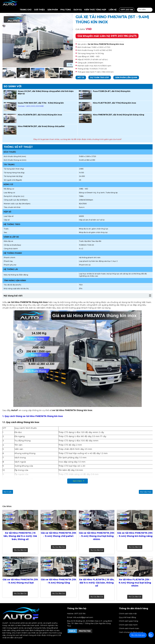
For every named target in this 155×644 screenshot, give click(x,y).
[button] (70, 73)
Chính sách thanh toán (129, 628)
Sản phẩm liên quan (126, 77)
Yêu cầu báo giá (20, 550)
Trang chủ (26, 10)
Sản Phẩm (53, 10)
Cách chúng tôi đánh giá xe (131, 632)
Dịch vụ (78, 10)
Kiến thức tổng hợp (95, 10)
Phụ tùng (66, 10)
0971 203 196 (127, 10)
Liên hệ (113, 10)
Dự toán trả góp (100, 77)
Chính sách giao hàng (128, 621)
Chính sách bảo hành (128, 625)
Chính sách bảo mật (128, 613)
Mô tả (81, 77)
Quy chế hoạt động (127, 617)
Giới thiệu (39, 10)
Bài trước (8, 492)
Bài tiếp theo (146, 492)
